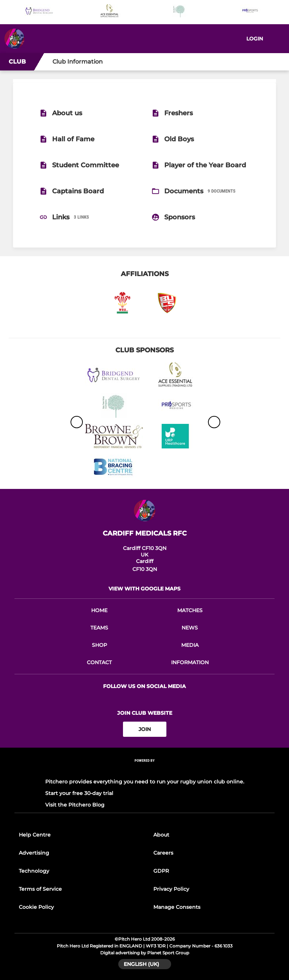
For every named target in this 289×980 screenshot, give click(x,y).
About (161, 835)
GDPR (161, 871)
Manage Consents (177, 907)
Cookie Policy (36, 907)
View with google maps (144, 589)
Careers (163, 853)
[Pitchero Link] (145, 770)
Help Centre (35, 835)
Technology (34, 871)
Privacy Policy (171, 889)
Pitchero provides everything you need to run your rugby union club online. (145, 782)
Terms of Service (40, 889)
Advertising (34, 853)
